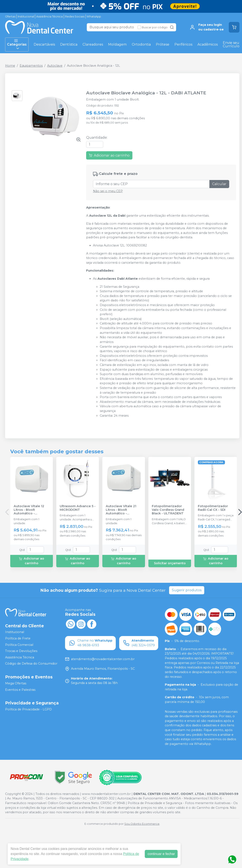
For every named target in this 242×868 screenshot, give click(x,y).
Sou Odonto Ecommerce (142, 824)
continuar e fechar (161, 854)
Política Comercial (19, 645)
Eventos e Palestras (20, 690)
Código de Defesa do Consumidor (31, 664)
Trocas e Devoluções (21, 651)
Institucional (26, 17)
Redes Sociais (75, 17)
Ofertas (10, 17)
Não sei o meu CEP (108, 191)
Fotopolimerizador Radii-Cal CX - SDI (213, 508)
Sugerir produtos (187, 590)
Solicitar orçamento (170, 563)
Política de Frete (18, 638)
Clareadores (93, 44)
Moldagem (117, 44)
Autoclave (55, 66)
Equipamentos (31, 66)
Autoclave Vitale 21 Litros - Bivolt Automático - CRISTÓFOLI (121, 510)
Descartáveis (44, 44)
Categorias (17, 45)
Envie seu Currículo (231, 44)
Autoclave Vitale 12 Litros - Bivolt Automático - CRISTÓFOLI (29, 510)
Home (10, 66)
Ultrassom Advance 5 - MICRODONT (78, 508)
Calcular (219, 184)
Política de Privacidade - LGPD (28, 710)
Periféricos (183, 44)
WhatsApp (94, 17)
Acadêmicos (208, 44)
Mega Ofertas (16, 683)
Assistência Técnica (49, 17)
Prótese (163, 44)
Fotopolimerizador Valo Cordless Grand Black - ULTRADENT (168, 510)
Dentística (69, 44)
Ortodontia (141, 44)
